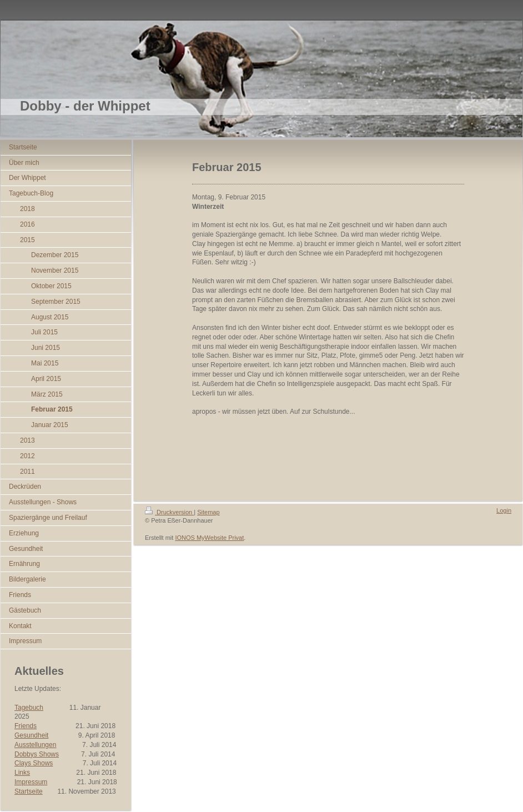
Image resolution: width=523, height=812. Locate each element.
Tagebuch (29, 708)
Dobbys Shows (37, 754)
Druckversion (169, 512)
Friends (26, 726)
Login (504, 510)
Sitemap (208, 512)
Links (22, 773)
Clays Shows (34, 763)
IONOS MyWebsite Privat (209, 538)
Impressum (31, 782)
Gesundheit (31, 735)
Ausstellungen (35, 745)
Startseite (29, 791)
